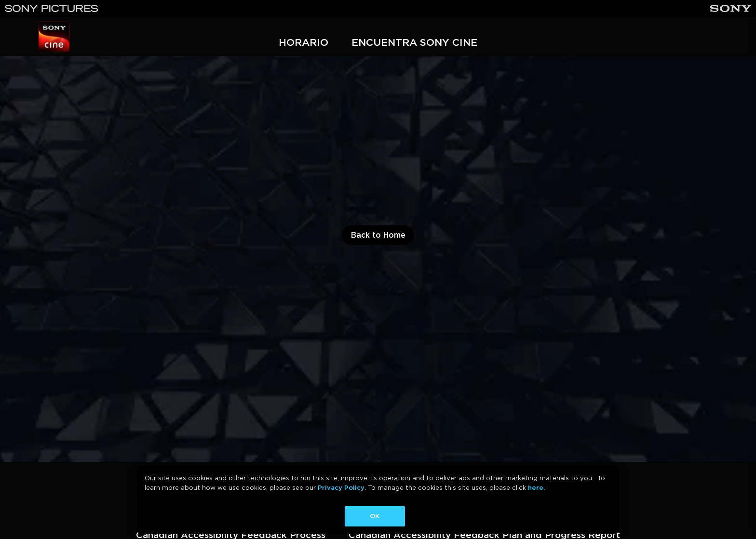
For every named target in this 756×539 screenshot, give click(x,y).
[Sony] (731, 8)
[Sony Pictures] (52, 8)
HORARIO (304, 42)
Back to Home (378, 235)
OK (375, 516)
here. (536, 488)
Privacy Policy (341, 488)
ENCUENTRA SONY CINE (414, 42)
